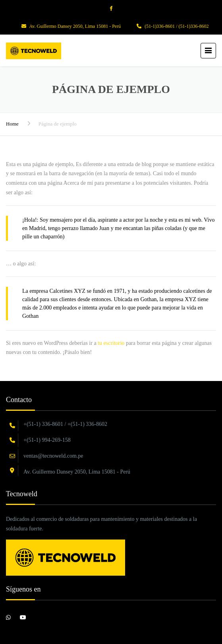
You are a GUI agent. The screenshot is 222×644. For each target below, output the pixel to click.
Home (12, 124)
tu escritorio (111, 343)
